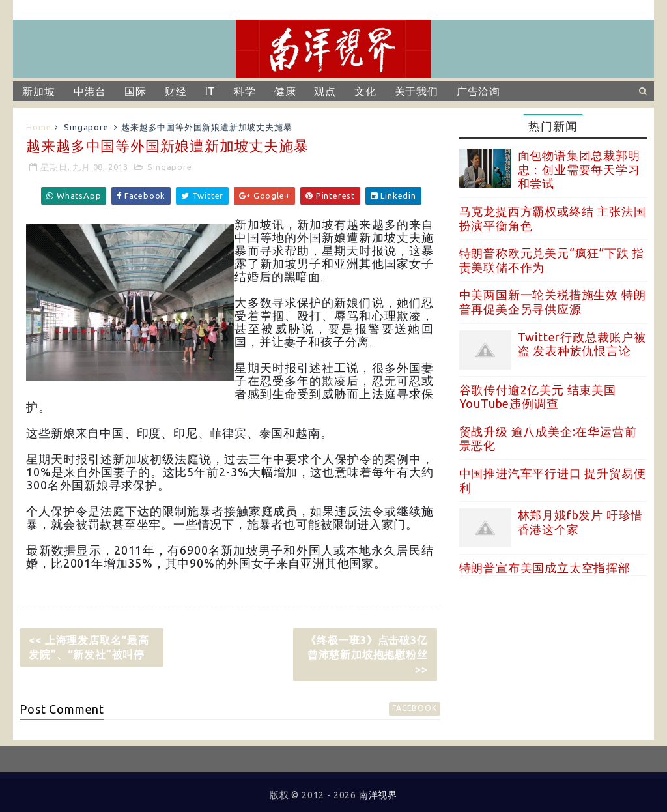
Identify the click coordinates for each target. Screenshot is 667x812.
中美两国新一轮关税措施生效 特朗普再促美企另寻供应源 (553, 302)
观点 (325, 91)
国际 (135, 91)
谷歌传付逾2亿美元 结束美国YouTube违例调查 (538, 397)
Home (38, 127)
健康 (285, 91)
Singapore (86, 127)
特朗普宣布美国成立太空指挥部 (545, 568)
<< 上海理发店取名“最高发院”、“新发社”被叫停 (89, 647)
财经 (176, 91)
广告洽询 (478, 91)
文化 (365, 91)
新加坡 (38, 91)
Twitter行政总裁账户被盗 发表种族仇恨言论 (582, 344)
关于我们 (417, 91)
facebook (414, 708)
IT (211, 91)
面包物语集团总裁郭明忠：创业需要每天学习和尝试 (579, 169)
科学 (245, 91)
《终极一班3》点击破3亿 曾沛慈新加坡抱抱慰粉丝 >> (371, 655)
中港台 (90, 91)
